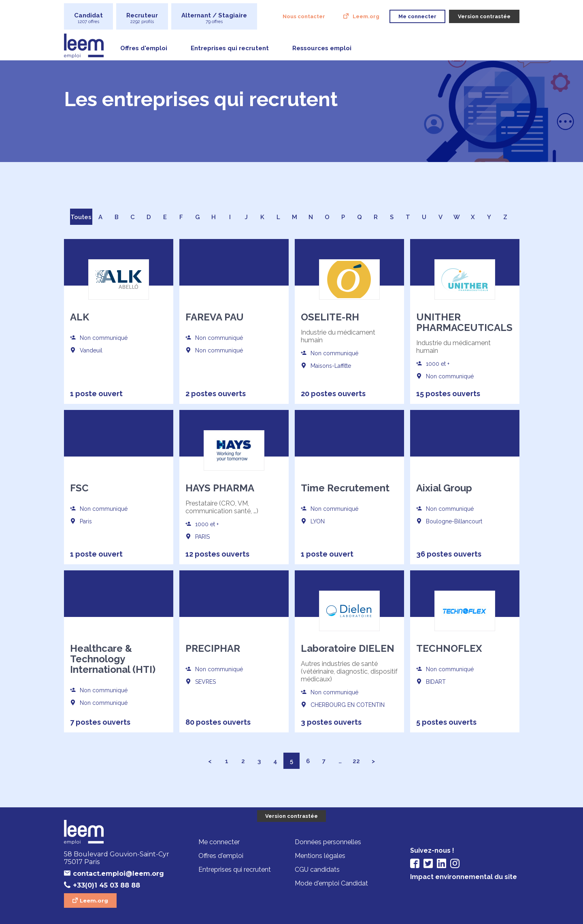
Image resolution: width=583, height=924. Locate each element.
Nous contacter (304, 16)
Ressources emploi (322, 48)
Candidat (88, 18)
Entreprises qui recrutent (230, 48)
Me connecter (219, 842)
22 (356, 761)
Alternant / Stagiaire (214, 18)
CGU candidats (317, 870)
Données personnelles (328, 842)
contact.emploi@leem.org (118, 874)
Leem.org (366, 16)
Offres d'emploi (144, 48)
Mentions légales (320, 856)
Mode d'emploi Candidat (331, 883)
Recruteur (142, 18)
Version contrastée (291, 816)
